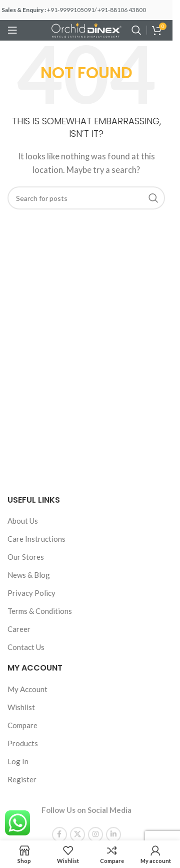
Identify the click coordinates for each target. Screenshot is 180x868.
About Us (23, 521)
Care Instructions (36, 539)
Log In (18, 761)
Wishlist (21, 707)
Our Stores (26, 557)
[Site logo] (86, 29)
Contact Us (26, 647)
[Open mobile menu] (12, 30)
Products (23, 743)
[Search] (136, 30)
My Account (27, 689)
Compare (22, 725)
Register (22, 779)
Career (19, 629)
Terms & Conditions (40, 611)
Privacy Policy (31, 593)
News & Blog (29, 575)
